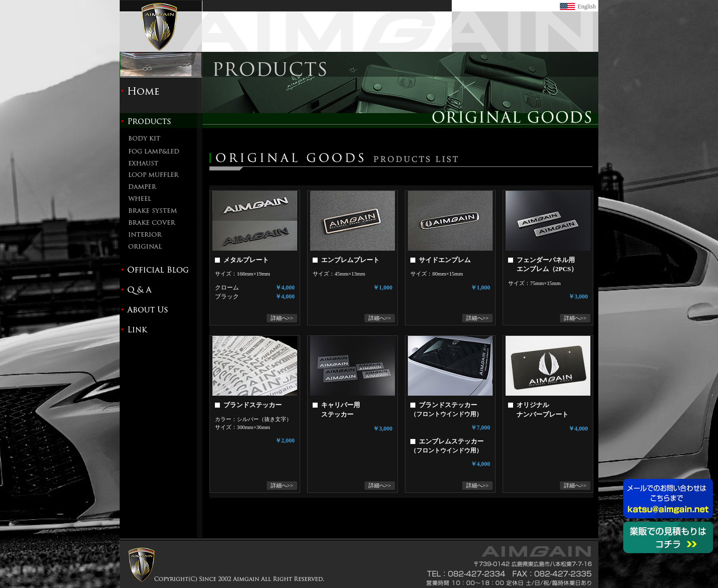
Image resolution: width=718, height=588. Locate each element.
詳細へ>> (282, 318)
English (587, 6)
